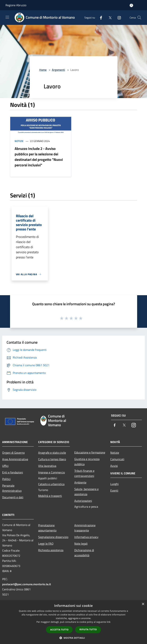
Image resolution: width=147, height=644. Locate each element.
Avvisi (114, 466)
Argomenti (58, 70)
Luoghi (114, 484)
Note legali (81, 544)
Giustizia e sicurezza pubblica (87, 462)
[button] (74, 638)
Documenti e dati (13, 497)
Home (43, 70)
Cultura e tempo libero (52, 459)
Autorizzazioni (83, 501)
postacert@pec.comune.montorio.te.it (27, 584)
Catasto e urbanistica (51, 484)
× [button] (143, 604)
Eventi (114, 490)
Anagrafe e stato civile (52, 453)
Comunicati (117, 459)
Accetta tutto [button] (59, 630)
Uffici (5, 466)
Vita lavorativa (47, 466)
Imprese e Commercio (51, 472)
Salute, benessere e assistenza (86, 492)
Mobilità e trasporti (50, 496)
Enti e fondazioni (13, 472)
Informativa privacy (86, 537)
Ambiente (80, 482)
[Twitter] (109, 17)
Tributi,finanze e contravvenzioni (84, 473)
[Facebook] (100, 17)
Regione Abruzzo (16, 5)
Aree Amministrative (15, 459)
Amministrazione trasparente (85, 528)
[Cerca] (139, 18)
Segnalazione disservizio (53, 537)
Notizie (19, 141)
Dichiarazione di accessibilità (84, 553)
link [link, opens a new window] (109, 622)
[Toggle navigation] (7, 17)
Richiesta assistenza (51, 550)
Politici (6, 479)
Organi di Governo (13, 453)
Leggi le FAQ (46, 544)
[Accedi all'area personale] (131, 5)
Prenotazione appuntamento (47, 528)
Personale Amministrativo (12, 488)
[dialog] (73, 622)
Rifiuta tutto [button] (88, 629)
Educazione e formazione (90, 452)
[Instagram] (118, 17)
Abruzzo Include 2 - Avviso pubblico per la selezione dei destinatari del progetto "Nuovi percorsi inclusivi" (39, 157)
